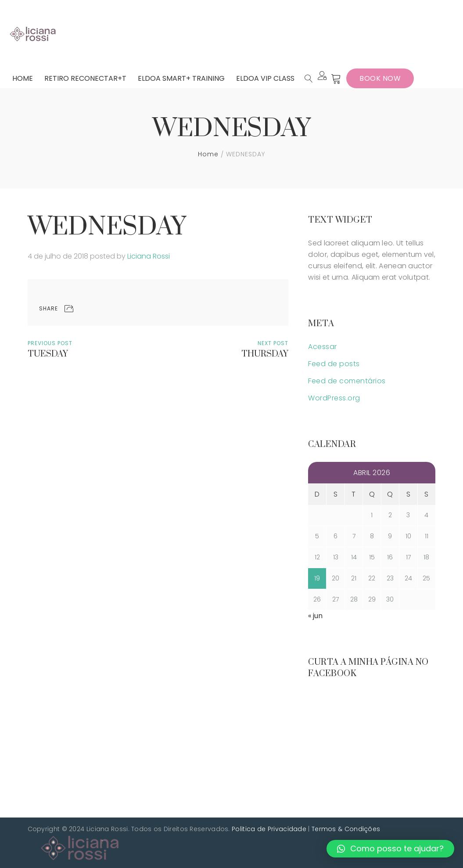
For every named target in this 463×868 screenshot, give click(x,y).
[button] (390, 849)
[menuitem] (23, 78)
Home (208, 154)
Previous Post (50, 343)
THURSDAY (265, 355)
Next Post (273, 343)
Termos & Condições (346, 829)
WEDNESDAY (107, 227)
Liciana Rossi (149, 256)
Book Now (380, 78)
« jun (315, 616)
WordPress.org (334, 398)
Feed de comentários (347, 381)
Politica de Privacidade (269, 829)
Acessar (323, 347)
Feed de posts (334, 364)
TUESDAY (48, 355)
